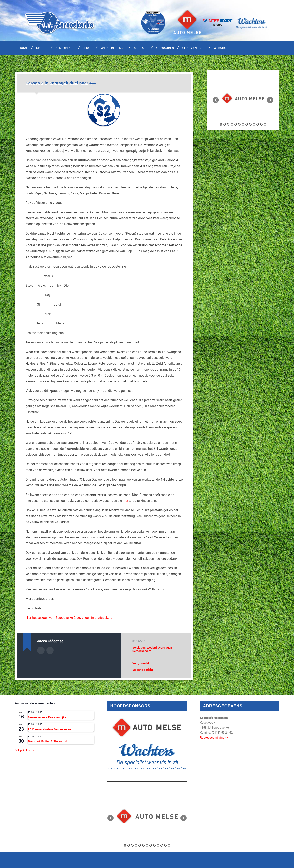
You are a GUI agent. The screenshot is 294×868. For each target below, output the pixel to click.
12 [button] (261, 124)
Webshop (221, 48)
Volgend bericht (143, 670)
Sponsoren (165, 48)
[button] (216, 100)
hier (125, 501)
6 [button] (239, 124)
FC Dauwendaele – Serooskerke (49, 729)
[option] (243, 98)
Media (139, 48)
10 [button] (254, 124)
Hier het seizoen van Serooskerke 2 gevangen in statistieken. (69, 618)
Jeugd (88, 48)
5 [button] (236, 124)
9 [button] (250, 124)
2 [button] (225, 124)
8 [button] (247, 124)
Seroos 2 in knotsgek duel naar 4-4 (61, 83)
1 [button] (221, 124)
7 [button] (243, 124)
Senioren (63, 48)
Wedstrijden (111, 48)
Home (23, 48)
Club (40, 48)
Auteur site (50, 650)
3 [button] (228, 124)
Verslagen (139, 648)
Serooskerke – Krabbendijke (47, 717)
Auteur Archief (41, 650)
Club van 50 (192, 48)
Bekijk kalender (24, 750)
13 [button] (265, 124)
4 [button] (232, 124)
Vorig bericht (141, 663)
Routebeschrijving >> (214, 738)
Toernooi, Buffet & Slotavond (47, 741)
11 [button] (258, 124)
